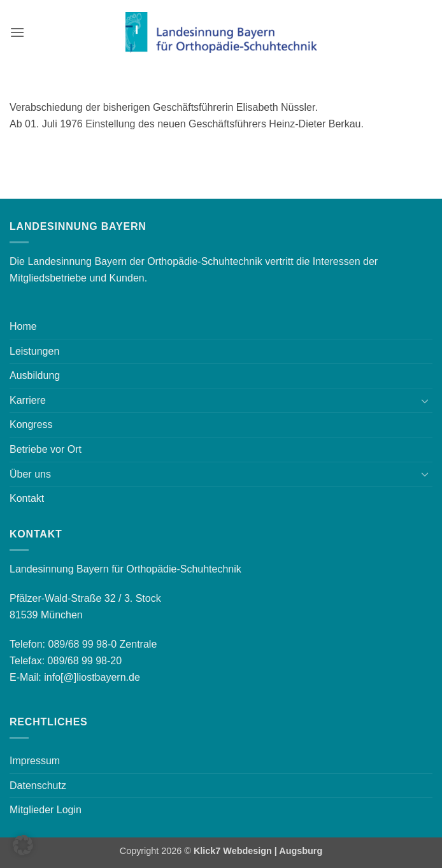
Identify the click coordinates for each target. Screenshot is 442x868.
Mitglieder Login (46, 810)
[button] (17, 32)
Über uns (30, 474)
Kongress (31, 424)
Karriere (28, 400)
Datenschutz (38, 786)
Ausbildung (35, 375)
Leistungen (34, 351)
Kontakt (27, 498)
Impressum (35, 761)
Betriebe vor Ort (46, 449)
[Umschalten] (425, 401)
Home (23, 326)
